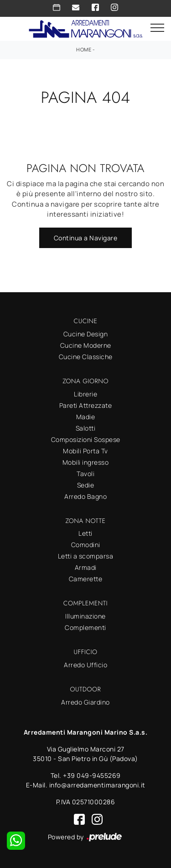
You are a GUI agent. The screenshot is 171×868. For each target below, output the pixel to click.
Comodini (86, 545)
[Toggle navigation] (157, 28)
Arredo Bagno (85, 496)
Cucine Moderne (86, 345)
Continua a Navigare (86, 238)
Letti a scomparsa (86, 556)
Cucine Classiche (86, 357)
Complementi (85, 627)
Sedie (86, 485)
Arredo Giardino (85, 702)
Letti (85, 533)
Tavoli (85, 474)
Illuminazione (85, 616)
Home (84, 49)
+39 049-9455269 (92, 775)
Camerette (86, 579)
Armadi (86, 567)
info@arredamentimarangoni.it (97, 785)
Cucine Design (86, 334)
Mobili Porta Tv (85, 451)
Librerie (85, 394)
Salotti (86, 428)
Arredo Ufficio (85, 665)
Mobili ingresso (86, 462)
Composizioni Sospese (86, 439)
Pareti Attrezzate (86, 405)
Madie (86, 417)
